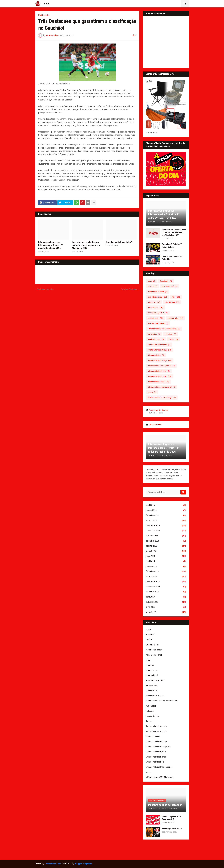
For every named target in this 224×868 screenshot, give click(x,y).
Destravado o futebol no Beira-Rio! (172, 258)
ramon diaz (154, 334)
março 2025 (166, 566)
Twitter (173, 339)
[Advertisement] (112, 850)
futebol (152, 286)
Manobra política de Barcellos (165, 805)
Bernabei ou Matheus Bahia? (119, 242)
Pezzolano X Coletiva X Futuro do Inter (172, 246)
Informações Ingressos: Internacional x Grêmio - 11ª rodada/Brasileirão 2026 (51, 245)
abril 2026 (166, 505)
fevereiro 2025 (166, 571)
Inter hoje (154, 302)
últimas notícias (156, 355)
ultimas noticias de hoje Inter (161, 366)
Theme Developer (52, 864)
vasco (152, 392)
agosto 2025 (166, 546)
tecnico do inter (156, 339)
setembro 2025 (166, 541)
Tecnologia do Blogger (157, 410)
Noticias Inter (155, 318)
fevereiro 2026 (166, 516)
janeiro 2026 (166, 521)
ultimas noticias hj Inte (159, 371)
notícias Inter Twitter (158, 323)
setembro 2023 (166, 592)
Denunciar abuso (155, 424)
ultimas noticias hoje (158, 382)
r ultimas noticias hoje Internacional (164, 329)
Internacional (155, 307)
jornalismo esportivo (158, 313)
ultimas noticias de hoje (160, 360)
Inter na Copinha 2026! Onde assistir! (172, 818)
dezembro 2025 (166, 526)
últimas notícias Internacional (161, 387)
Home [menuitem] (47, 4)
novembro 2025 (166, 531)
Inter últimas (172, 302)
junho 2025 (166, 551)
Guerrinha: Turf (170, 286)
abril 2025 (166, 561)
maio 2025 (166, 556)
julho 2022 (166, 607)
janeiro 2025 (166, 577)
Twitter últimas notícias (159, 345)
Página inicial (44, 15)
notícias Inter (175, 318)
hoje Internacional (157, 297)
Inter (176, 297)
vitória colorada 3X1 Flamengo (162, 398)
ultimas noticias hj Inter (159, 376)
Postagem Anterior (45, 289)
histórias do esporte (158, 292)
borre (152, 281)
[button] (185, 4)
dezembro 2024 (166, 582)
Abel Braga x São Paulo (172, 829)
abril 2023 (166, 597)
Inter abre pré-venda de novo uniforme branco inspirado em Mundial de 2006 (86, 245)
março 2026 (166, 510)
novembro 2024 (166, 587)
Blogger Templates (83, 864)
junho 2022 (166, 612)
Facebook (166, 281)
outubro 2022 (166, 602)
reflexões (170, 334)
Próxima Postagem (129, 289)
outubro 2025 (166, 536)
